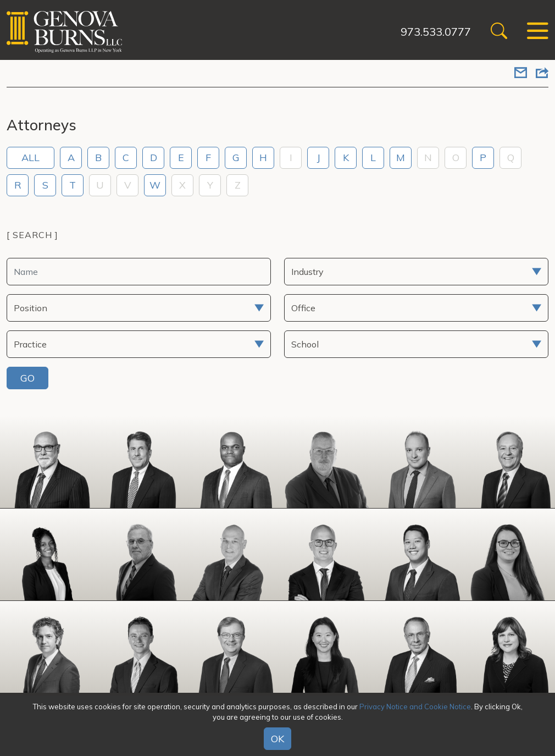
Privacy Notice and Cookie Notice (415, 707)
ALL (30, 158)
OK (277, 739)
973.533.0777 (436, 32)
